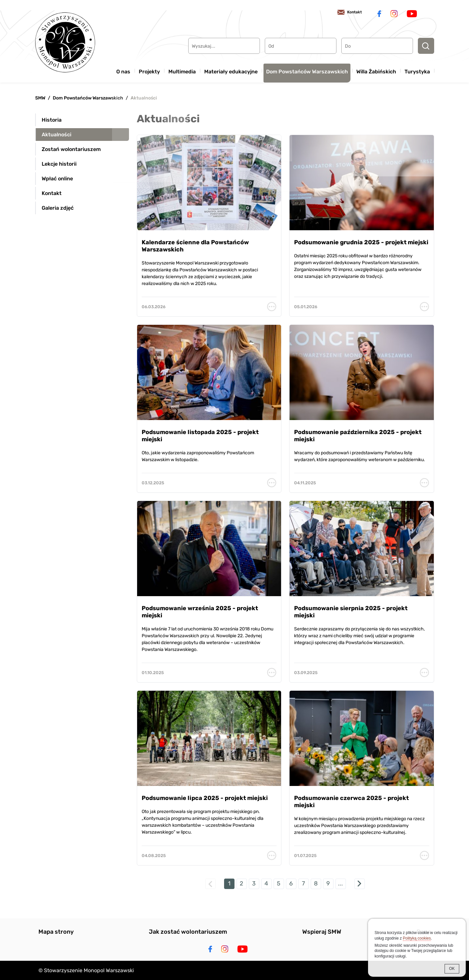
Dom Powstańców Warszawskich (307, 70)
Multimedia (182, 70)
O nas (123, 70)
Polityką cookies (417, 938)
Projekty (149, 70)
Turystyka (417, 70)
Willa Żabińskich (376, 70)
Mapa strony (56, 932)
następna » (360, 884)
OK (452, 969)
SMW (40, 98)
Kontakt (349, 13)
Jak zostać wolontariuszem (188, 932)
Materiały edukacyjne (231, 70)
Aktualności (144, 98)
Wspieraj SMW (322, 932)
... (341, 883)
